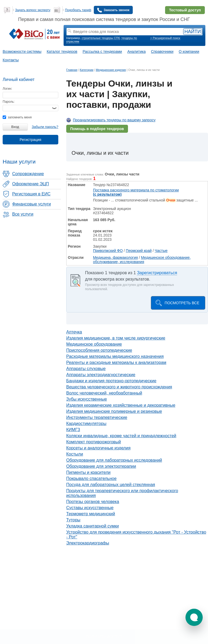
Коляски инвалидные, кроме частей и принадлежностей (121, 436)
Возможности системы (22, 51)
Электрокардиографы (88, 543)
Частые (161, 251)
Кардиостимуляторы (86, 424)
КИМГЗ (73, 430)
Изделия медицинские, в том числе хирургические (116, 338)
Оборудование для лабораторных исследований (114, 460)
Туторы (73, 520)
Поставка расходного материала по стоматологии (136, 192)
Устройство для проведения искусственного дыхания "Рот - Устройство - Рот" (136, 534)
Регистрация (30, 140)
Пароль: (9, 102)
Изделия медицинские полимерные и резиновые (114, 411)
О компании (189, 51)
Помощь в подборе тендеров (97, 129)
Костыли (75, 454)
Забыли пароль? (45, 127)
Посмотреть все (182, 303)
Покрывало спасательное (91, 478)
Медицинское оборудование (94, 344)
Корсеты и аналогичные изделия (98, 448)
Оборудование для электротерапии (101, 466)
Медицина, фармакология (115, 257)
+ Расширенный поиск (165, 38)
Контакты (11, 60)
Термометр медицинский (91, 514)
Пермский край (139, 251)
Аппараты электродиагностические (101, 375)
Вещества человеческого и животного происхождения (119, 387)
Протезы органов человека (93, 502)
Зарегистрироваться (157, 273)
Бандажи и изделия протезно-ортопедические (111, 381)
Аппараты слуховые (86, 369)
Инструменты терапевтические (97, 417)
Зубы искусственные (87, 399)
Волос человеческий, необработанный (104, 393)
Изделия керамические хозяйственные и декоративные (121, 405)
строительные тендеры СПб (101, 38)
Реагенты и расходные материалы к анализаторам (116, 362)
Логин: (7, 89)
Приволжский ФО (108, 251)
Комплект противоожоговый (94, 442)
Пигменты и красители (88, 472)
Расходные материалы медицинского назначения (115, 356)
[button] (194, 617)
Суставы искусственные (90, 508)
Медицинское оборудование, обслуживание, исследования (142, 260)
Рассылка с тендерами (102, 51)
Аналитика (136, 51)
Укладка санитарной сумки (92, 526)
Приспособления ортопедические (99, 350)
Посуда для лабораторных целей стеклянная (111, 485)
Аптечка (74, 332)
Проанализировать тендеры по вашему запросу (114, 120)
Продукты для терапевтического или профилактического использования (122, 493)
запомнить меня (17, 117)
